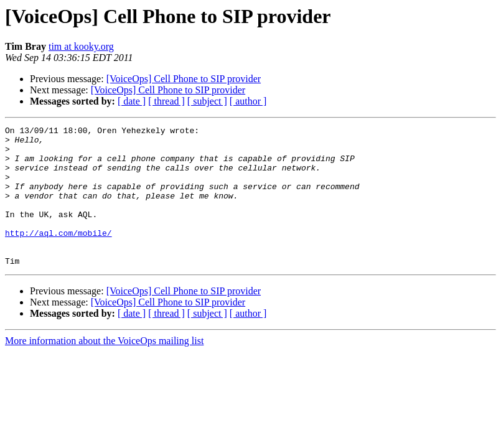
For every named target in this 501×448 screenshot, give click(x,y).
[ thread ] (166, 101)
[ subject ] (207, 101)
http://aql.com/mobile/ (59, 255)
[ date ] (132, 101)
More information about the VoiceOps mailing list (104, 369)
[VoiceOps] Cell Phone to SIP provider (184, 79)
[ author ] (248, 101)
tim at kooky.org (81, 46)
